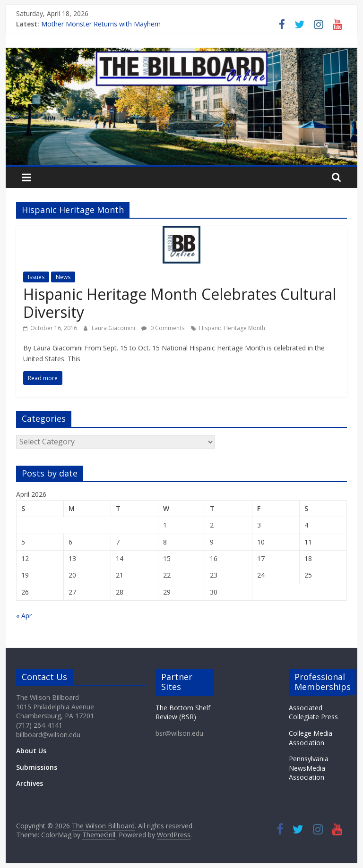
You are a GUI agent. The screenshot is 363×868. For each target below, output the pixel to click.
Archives (30, 783)
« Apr (24, 616)
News (63, 277)
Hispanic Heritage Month (232, 328)
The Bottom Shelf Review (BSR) (183, 712)
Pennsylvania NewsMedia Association (309, 768)
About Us (31, 751)
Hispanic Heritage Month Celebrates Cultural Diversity (180, 303)
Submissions (37, 767)
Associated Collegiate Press (313, 712)
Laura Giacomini (114, 328)
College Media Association (311, 738)
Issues (36, 277)
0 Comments (163, 328)
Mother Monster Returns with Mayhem (101, 24)
